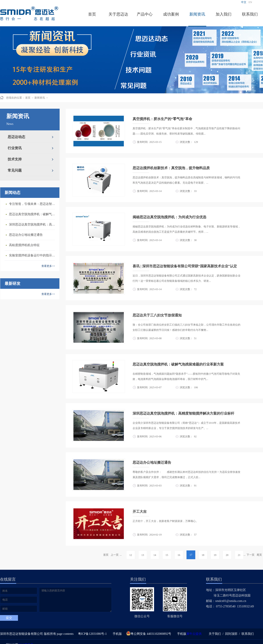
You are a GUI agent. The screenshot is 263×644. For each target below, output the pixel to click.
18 (203, 555)
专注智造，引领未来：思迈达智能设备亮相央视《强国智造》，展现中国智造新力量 (33, 204)
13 (143, 555)
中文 (244, 2)
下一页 (251, 555)
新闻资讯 (40, 98)
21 (239, 555)
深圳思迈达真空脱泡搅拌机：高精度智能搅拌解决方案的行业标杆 (33, 224)
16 (179, 555)
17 (191, 555)
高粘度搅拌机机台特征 (24, 245)
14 (155, 555)
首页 (92, 14)
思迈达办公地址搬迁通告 (26, 235)
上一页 (115, 555)
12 (131, 555)
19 (215, 555)
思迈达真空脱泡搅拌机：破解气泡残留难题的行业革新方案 (33, 214)
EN (250, 2)
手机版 (116, 634)
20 (227, 555)
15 (167, 555)
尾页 (259, 555)
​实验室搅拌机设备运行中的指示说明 (33, 255)
